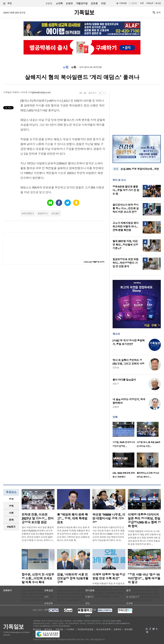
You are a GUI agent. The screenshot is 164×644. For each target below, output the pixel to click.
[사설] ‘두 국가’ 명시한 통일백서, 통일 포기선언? (129, 342)
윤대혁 (59, 3)
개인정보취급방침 (85, 629)
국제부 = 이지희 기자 (22, 92)
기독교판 (123, 3)
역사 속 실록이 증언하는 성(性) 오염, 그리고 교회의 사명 (128, 362)
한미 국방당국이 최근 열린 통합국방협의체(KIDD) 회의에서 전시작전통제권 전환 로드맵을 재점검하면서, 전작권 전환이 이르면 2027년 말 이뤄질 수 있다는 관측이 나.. (38, 534)
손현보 (69, 3)
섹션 (8, 3)
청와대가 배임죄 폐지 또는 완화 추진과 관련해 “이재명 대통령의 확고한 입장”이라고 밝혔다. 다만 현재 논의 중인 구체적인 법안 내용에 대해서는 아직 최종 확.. (73, 534)
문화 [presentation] (11, 520)
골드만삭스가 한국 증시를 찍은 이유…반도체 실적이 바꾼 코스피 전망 (126, 208)
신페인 (56, 213)
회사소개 (37, 629)
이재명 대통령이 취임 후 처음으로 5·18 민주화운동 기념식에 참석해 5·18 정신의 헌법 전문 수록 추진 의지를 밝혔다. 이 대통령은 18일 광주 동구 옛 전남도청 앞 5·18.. (109, 590)
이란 (103, 3)
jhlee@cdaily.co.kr (41, 92)
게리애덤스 (29, 213)
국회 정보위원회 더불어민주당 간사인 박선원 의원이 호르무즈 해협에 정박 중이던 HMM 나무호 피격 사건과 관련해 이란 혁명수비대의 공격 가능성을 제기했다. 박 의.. (108, 534)
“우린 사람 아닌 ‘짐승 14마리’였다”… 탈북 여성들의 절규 (144, 578)
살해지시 (44, 213)
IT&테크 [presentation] (11, 527)
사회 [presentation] (11, 513)
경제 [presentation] (11, 506)
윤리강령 (128, 629)
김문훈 (94, 3)
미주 (142, 3)
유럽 (66, 67)
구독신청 (150, 3)
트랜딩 (49, 3)
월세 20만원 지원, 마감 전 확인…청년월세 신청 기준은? (125, 245)
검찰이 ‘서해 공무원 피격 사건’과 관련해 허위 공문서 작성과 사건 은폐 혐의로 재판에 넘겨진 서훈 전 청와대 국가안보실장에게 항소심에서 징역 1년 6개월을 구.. (73, 594)
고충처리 (117, 629)
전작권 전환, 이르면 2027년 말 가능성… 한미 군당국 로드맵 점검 (38, 518)
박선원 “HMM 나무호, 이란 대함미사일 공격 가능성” (109, 518)
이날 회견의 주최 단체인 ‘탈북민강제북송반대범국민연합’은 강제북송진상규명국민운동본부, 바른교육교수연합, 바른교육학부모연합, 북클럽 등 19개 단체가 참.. (144, 594)
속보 (116, 169)
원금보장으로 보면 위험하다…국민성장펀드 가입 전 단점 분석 (126, 263)
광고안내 (48, 629)
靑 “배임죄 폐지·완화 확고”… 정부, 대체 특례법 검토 (72, 518)
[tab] (11, 499)
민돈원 (116, 368)
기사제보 (70, 629)
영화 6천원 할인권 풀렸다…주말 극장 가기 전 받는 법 (126, 190)
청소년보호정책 (103, 629)
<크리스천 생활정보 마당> (94, 262)
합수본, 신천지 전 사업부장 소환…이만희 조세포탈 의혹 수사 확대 (38, 578)
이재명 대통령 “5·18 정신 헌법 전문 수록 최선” (109, 576)
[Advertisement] (137, 111)
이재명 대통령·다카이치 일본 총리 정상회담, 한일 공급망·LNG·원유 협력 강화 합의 (144, 520)
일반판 (134, 3)
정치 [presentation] (11, 499)
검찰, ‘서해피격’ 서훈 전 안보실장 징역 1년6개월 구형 (73, 578)
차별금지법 (82, 3)
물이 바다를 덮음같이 (124, 380)
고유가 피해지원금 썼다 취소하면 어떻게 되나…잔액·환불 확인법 (126, 227)
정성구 (116, 384)
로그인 (158, 3)
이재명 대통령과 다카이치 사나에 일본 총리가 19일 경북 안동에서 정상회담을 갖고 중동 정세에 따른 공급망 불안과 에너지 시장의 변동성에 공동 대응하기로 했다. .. (144, 538)
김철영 (116, 407)
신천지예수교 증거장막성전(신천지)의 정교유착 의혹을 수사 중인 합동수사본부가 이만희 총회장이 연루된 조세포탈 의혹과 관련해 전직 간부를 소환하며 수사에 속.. (38, 594)
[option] (125, 436)
